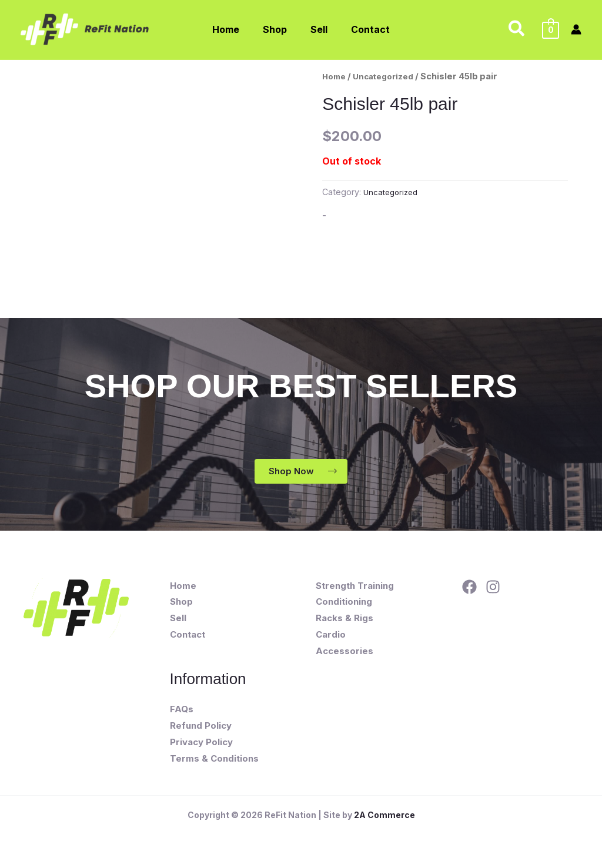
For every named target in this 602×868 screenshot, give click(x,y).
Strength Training (355, 587)
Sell (178, 620)
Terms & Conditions (214, 760)
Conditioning (344, 604)
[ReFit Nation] (86, 28)
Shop (181, 604)
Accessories (345, 653)
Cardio (331, 636)
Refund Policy (201, 727)
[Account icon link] (576, 29)
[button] (517, 29)
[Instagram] (493, 589)
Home (335, 76)
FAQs (182, 711)
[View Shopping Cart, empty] (551, 29)
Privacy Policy (201, 744)
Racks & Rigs (345, 620)
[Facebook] (469, 589)
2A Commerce (384, 817)
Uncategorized (389, 76)
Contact (188, 636)
